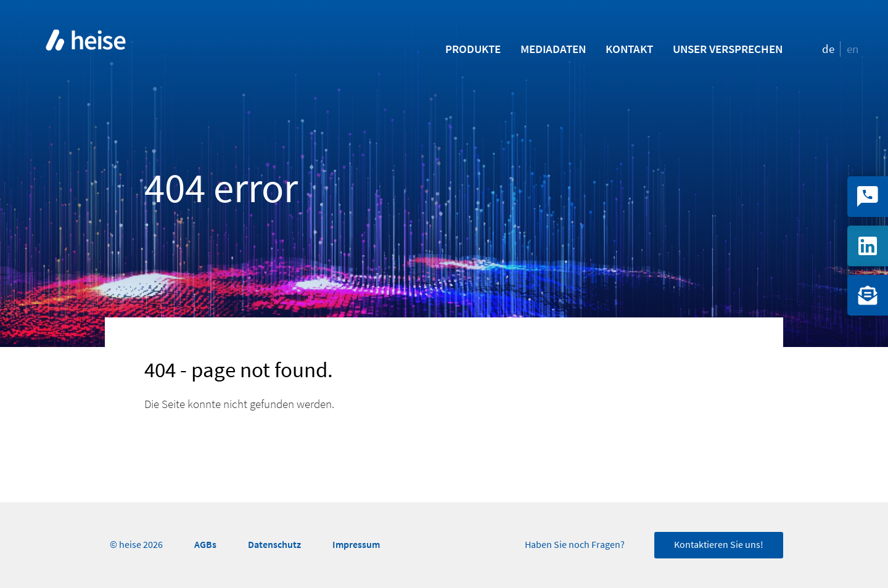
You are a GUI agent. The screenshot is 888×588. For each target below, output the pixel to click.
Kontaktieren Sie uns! (719, 545)
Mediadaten (553, 49)
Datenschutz (274, 545)
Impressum (356, 545)
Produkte (473, 49)
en (853, 49)
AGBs (205, 545)
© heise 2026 (136, 545)
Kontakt (629, 49)
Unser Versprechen (728, 49)
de (828, 49)
